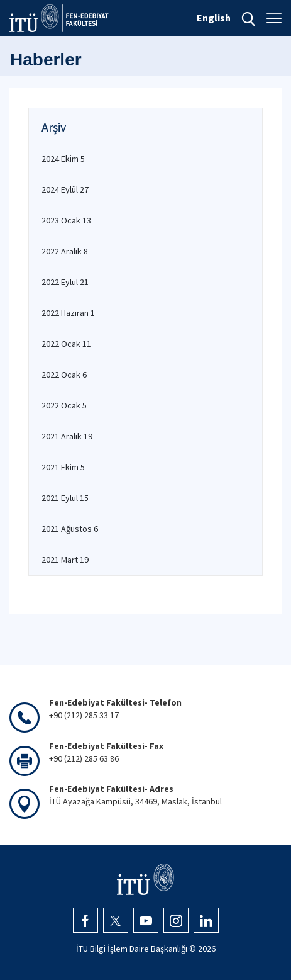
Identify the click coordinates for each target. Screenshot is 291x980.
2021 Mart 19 (65, 560)
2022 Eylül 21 (65, 282)
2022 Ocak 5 (64, 405)
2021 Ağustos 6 (70, 529)
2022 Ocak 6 (64, 375)
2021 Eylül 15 (65, 498)
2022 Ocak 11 (66, 344)
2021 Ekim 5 (63, 467)
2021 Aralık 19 (67, 436)
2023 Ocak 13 (66, 220)
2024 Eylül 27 (65, 189)
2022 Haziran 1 (68, 313)
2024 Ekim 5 (63, 159)
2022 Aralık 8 (65, 251)
